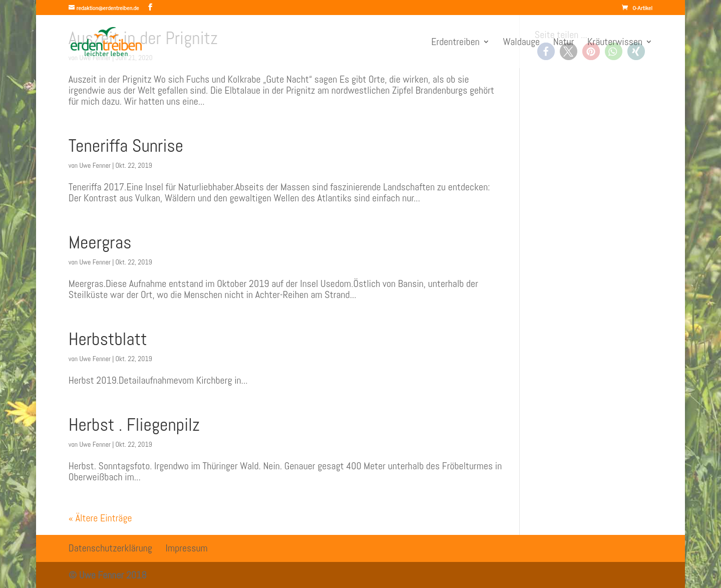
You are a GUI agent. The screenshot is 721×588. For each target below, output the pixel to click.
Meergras (100, 242)
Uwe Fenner (95, 165)
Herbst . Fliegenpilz (134, 425)
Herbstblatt (108, 339)
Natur (564, 43)
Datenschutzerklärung (110, 548)
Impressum (187, 548)
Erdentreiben (455, 43)
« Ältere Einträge (100, 518)
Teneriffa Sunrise (126, 146)
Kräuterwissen (615, 43)
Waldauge (521, 43)
